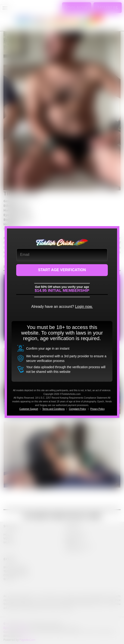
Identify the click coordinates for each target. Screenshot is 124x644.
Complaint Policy (77, 409)
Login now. (84, 307)
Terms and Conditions (54, 409)
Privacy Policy (97, 409)
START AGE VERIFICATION (62, 270)
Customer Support (29, 409)
